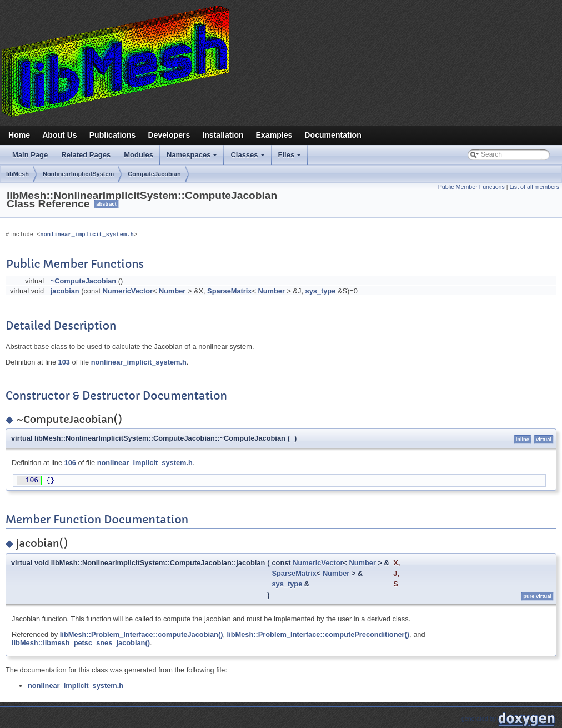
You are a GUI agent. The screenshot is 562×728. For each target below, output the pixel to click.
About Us (60, 135)
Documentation (333, 135)
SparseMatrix (229, 291)
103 (64, 362)
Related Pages (86, 155)
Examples (274, 135)
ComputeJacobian (154, 174)
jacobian (65, 291)
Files (291, 158)
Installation (223, 135)
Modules (139, 155)
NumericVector (128, 291)
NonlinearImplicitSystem (78, 174)
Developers (169, 135)
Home (19, 135)
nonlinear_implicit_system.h (87, 235)
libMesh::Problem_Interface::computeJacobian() (142, 634)
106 (70, 463)
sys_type (321, 291)
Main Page (30, 155)
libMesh (17, 174)
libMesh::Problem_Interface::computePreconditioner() (318, 634)
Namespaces (193, 158)
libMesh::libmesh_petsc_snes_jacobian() (81, 643)
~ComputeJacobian (83, 281)
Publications (113, 135)
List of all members (535, 187)
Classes (248, 158)
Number (172, 291)
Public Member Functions (471, 187)
